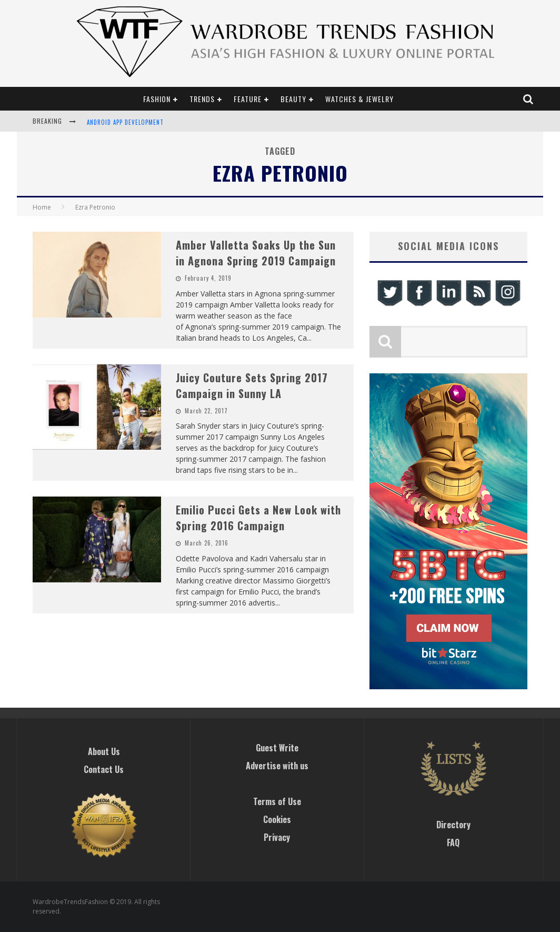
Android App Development (125, 122)
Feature (248, 99)
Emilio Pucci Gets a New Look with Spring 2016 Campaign (258, 518)
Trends (202, 99)
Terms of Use (277, 801)
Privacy (277, 837)
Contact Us (104, 769)
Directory (453, 825)
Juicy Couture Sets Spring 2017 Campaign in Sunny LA (252, 385)
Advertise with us (277, 766)
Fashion (157, 99)
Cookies (277, 819)
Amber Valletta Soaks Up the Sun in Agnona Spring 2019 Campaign (256, 253)
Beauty (293, 99)
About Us (104, 751)
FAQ (453, 842)
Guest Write (277, 748)
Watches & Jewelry (359, 99)
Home (42, 207)
